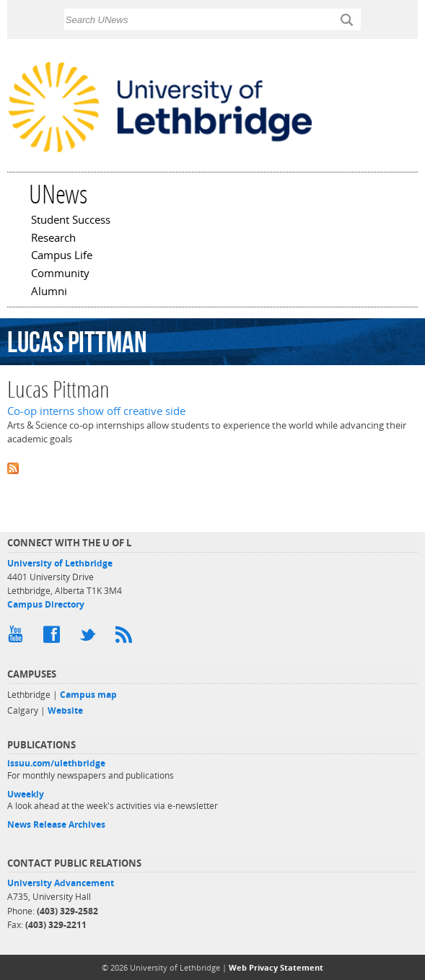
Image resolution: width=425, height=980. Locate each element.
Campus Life (62, 256)
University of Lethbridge (60, 563)
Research (53, 239)
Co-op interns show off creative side (96, 411)
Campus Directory (46, 604)
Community (60, 274)
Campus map (88, 695)
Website (65, 710)
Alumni (49, 292)
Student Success (71, 221)
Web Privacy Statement (276, 967)
